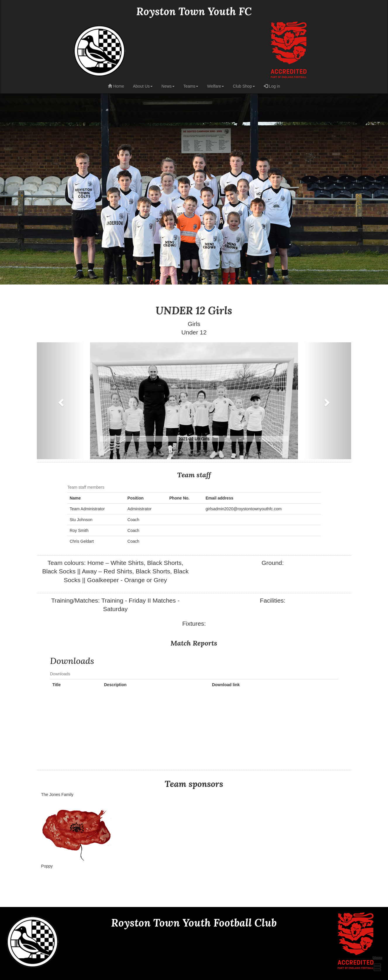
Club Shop (244, 86)
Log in (272, 86)
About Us (143, 86)
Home (116, 86)
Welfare (215, 86)
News (168, 86)
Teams (191, 86)
